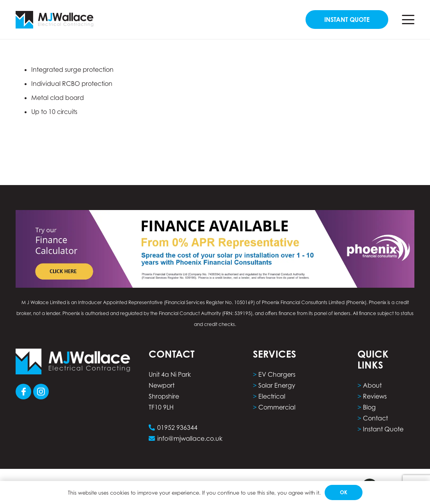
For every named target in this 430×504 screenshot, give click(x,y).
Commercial (277, 407)
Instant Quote (383, 429)
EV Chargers (277, 374)
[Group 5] (54, 20)
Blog (369, 407)
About (372, 385)
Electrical (272, 396)
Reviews (375, 396)
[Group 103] (41, 392)
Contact (375, 418)
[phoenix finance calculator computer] (215, 249)
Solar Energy (277, 385)
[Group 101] (23, 392)
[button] (408, 20)
